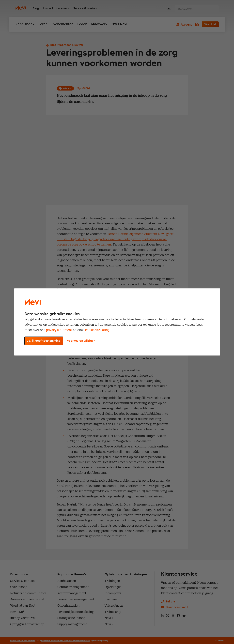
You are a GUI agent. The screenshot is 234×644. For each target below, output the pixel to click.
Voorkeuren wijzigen (81, 341)
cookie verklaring (97, 330)
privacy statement (59, 330)
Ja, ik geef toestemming (44, 341)
